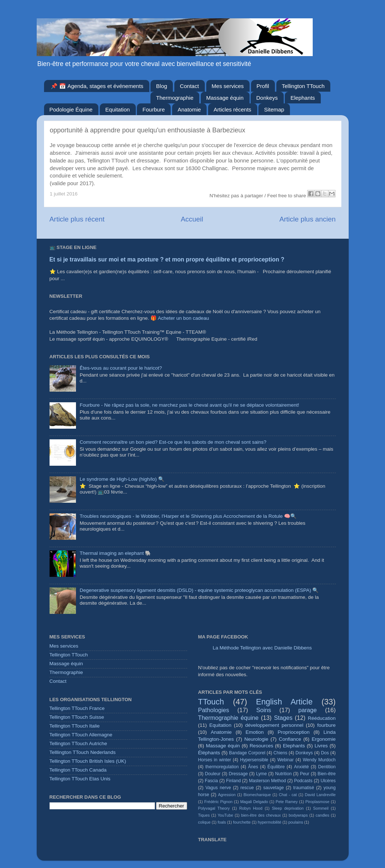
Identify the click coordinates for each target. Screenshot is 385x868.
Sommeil (321, 808)
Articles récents (233, 109)
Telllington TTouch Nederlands (83, 752)
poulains (296, 822)
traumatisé (304, 788)
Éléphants (209, 753)
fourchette (242, 822)
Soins (264, 710)
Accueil (192, 219)
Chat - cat (288, 795)
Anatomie (189, 109)
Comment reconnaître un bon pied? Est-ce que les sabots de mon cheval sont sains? (173, 442)
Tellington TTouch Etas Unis (80, 779)
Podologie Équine (71, 109)
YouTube (225, 815)
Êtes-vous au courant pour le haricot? (121, 368)
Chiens (280, 753)
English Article (284, 702)
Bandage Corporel (247, 753)
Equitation (118, 109)
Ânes (253, 767)
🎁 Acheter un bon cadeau (180, 318)
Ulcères (328, 781)
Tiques (204, 815)
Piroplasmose (317, 802)
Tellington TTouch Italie (75, 726)
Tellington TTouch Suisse (77, 717)
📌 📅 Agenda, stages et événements (97, 86)
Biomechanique (257, 795)
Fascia (211, 781)
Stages (283, 718)
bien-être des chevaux (261, 815)
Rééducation (322, 718)
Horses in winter (215, 760)
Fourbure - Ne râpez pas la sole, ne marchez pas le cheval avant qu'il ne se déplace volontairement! (189, 405)
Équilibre (276, 767)
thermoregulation (222, 767)
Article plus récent (77, 219)
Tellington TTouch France (77, 708)
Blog (161, 86)
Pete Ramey (287, 802)
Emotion (255, 732)
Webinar (285, 760)
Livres (321, 746)
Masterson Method (267, 781)
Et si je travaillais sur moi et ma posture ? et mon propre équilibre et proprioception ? (167, 259)
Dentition (327, 767)
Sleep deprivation (288, 808)
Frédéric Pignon (219, 802)
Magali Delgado (254, 802)
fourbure (326, 725)
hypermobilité (269, 822)
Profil (263, 86)
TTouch (211, 702)
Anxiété (302, 767)
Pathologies (214, 710)
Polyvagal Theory (214, 808)
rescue (247, 788)
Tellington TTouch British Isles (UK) (88, 761)
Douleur (213, 774)
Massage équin (225, 98)
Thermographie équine (228, 718)
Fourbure (154, 109)
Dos (325, 753)
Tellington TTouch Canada (78, 770)
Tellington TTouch (303, 86)
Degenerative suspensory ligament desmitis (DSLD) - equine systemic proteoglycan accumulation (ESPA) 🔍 (199, 590)
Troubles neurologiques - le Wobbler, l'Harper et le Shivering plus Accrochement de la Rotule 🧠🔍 (188, 516)
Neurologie (256, 739)
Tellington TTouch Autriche (78, 744)
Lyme (261, 774)
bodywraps (298, 815)
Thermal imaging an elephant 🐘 (116, 553)
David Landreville (320, 795)
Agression (227, 795)
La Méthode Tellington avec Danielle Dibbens (262, 648)
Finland (233, 781)
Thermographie (175, 98)
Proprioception (293, 732)
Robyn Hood (251, 808)
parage (308, 710)
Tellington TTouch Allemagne (81, 735)
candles (322, 815)
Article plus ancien (307, 219)
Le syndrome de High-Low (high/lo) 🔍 (122, 479)
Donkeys (267, 98)
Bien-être (326, 774)
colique (204, 822)
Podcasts (303, 781)
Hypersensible (254, 760)
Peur (305, 774)
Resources (261, 746)
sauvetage (273, 788)
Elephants (303, 98)
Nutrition (283, 774)
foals (222, 822)
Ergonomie (324, 739)
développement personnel (274, 725)
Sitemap (274, 109)
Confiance (290, 739)
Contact (189, 86)
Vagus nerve (218, 788)
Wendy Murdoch (319, 760)
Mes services (228, 86)
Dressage (238, 774)
